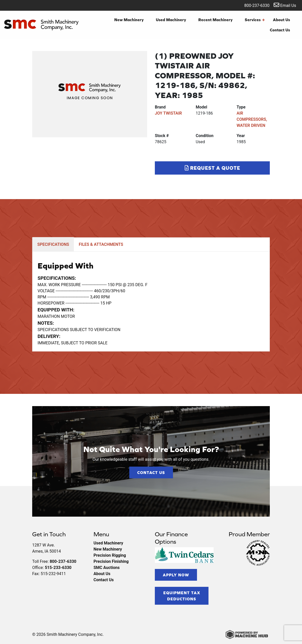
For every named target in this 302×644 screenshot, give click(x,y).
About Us (281, 20)
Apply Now (176, 575)
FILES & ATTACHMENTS (101, 244)
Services (255, 20)
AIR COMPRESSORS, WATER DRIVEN (252, 119)
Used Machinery (171, 20)
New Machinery (129, 20)
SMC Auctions (107, 568)
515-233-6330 (58, 568)
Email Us (285, 5)
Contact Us (280, 30)
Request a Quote (212, 168)
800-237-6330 (254, 5)
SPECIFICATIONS (53, 244)
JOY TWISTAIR (168, 113)
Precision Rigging (110, 555)
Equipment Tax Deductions (182, 596)
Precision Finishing (111, 561)
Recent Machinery (215, 20)
